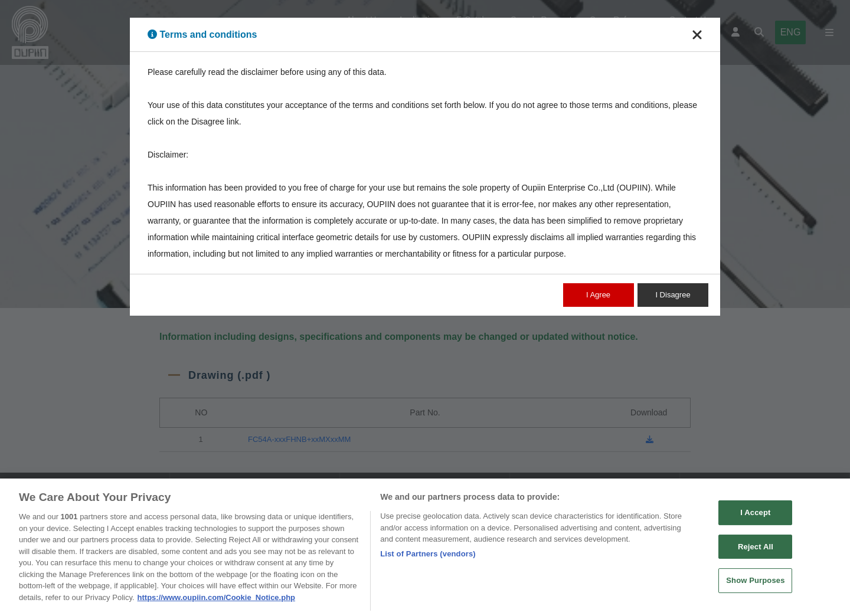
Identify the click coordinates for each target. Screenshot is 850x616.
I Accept (755, 517)
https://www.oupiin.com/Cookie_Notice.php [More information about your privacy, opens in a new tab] (216, 602)
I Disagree (673, 295)
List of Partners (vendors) (428, 558)
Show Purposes (755, 586)
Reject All (756, 551)
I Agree (598, 295)
